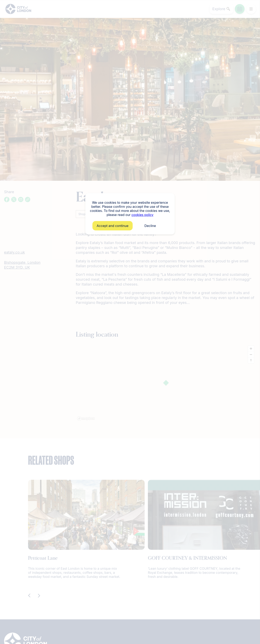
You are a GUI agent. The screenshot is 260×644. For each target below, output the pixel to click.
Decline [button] (150, 226)
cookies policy (142, 215)
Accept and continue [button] (113, 226)
